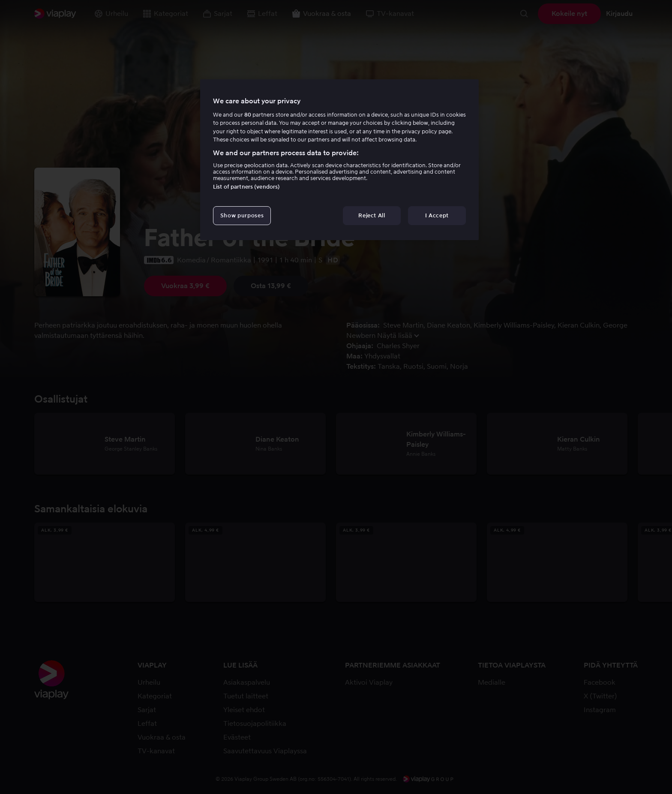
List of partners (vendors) (246, 187)
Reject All (372, 215)
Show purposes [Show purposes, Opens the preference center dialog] (242, 215)
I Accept (437, 215)
